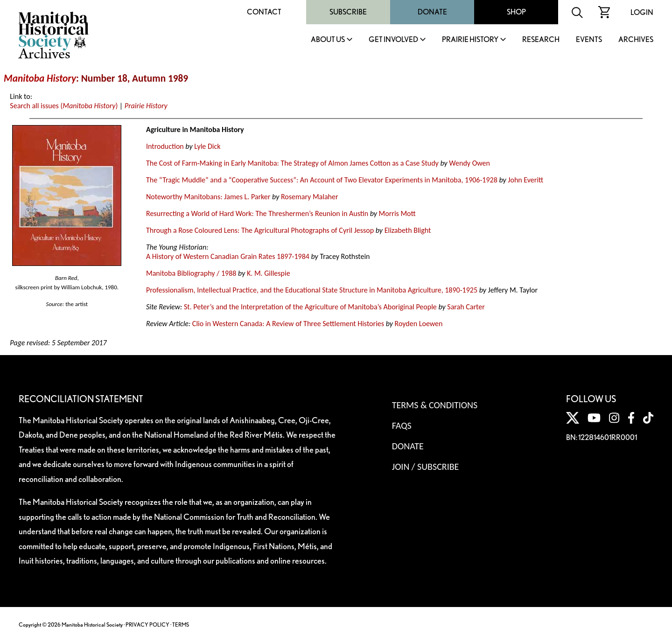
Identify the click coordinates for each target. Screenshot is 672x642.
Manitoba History (40, 78)
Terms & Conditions (435, 405)
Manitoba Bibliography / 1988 (191, 273)
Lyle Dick (207, 146)
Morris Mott (397, 213)
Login (642, 12)
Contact (264, 12)
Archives (636, 40)
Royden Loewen (419, 324)
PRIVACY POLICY (147, 625)
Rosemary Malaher (310, 197)
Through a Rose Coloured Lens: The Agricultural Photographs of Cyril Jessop (260, 230)
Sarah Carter (466, 307)
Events (589, 40)
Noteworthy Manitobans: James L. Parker (208, 197)
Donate (432, 12)
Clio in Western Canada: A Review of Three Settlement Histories (288, 324)
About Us (328, 40)
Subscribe (348, 12)
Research (541, 40)
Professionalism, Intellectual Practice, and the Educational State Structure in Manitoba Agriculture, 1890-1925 (312, 290)
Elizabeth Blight (408, 230)
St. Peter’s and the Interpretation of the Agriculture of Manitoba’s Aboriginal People (310, 307)
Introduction (165, 146)
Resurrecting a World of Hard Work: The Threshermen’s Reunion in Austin (257, 213)
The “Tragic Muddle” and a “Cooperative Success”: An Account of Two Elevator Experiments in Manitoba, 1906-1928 (322, 180)
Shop (516, 12)
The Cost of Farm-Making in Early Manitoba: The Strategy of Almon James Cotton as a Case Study (292, 163)
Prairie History (470, 40)
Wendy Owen (469, 163)
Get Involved (393, 40)
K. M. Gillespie (269, 273)
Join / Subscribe (426, 467)
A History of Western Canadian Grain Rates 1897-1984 (228, 256)
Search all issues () (64, 106)
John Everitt (525, 180)
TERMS (181, 625)
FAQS (402, 426)
